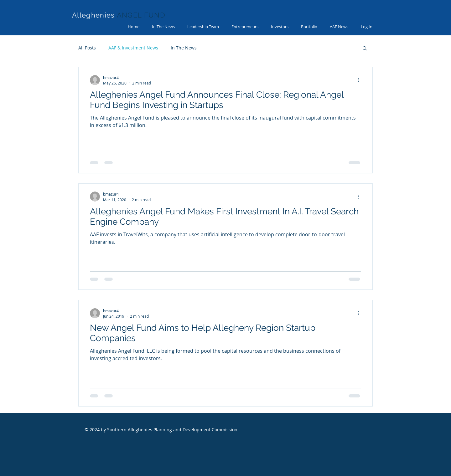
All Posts (87, 48)
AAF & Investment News (133, 48)
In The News (184, 48)
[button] (365, 49)
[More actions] (360, 80)
